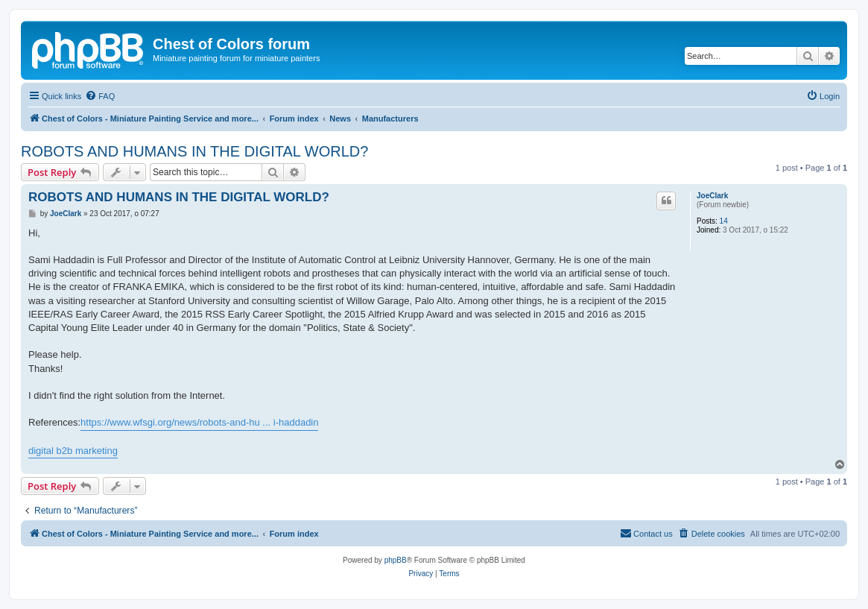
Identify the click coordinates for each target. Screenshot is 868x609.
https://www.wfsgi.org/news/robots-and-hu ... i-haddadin (199, 422)
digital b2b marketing (73, 451)
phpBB (396, 560)
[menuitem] (100, 96)
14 (724, 221)
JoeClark (712, 196)
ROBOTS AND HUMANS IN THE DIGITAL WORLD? (194, 151)
